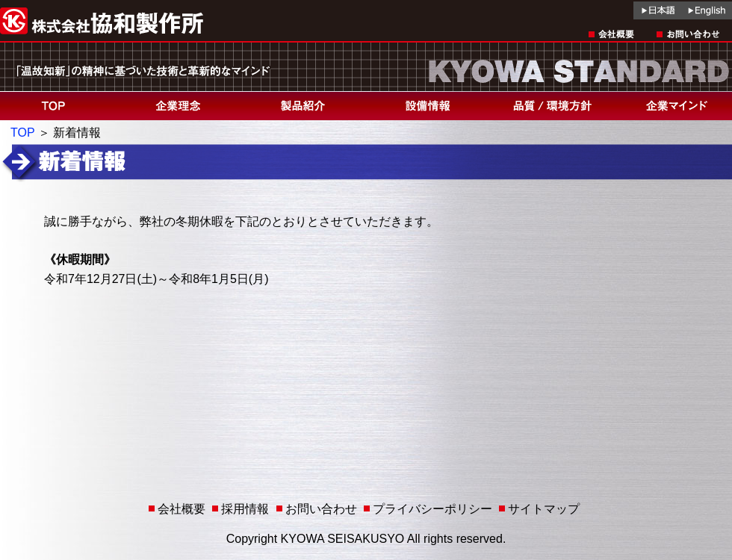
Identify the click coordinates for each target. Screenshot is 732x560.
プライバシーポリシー (432, 509)
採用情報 (245, 509)
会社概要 (182, 509)
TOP (22, 133)
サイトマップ (544, 509)
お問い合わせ (321, 509)
